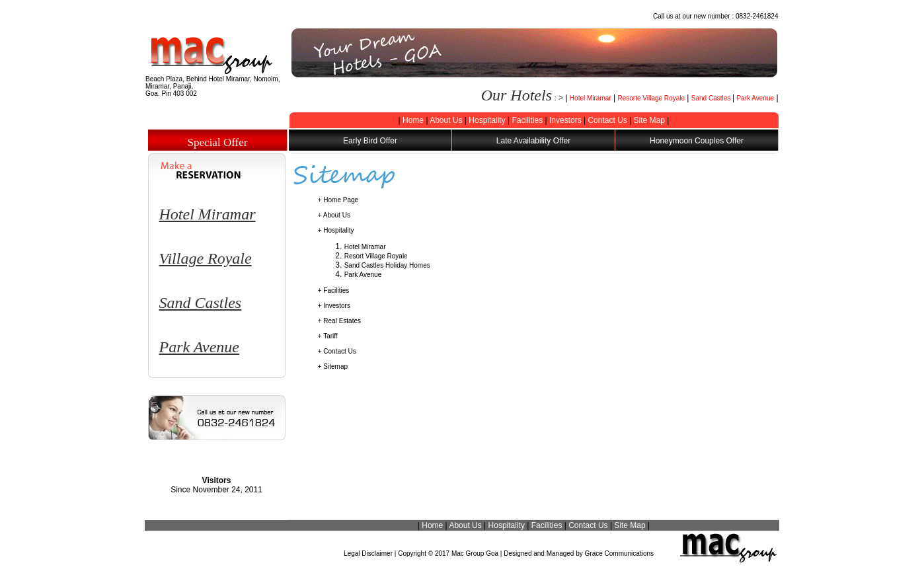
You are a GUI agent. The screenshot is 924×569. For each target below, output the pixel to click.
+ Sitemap (333, 366)
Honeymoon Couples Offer (697, 141)
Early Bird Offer (370, 141)
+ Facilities (334, 290)
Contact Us (607, 120)
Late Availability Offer (533, 141)
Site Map (649, 120)
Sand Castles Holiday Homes (387, 265)
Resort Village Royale (376, 256)
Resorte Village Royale (651, 98)
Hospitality (487, 120)
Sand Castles (712, 98)
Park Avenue (756, 98)
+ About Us (334, 215)
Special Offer (218, 142)
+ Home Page (338, 200)
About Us (446, 120)
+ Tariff (328, 336)
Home (413, 120)
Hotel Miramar (591, 98)
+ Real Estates (339, 321)
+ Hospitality (336, 230)
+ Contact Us (337, 351)
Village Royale (206, 258)
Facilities (527, 120)
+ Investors (334, 306)
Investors (565, 120)
